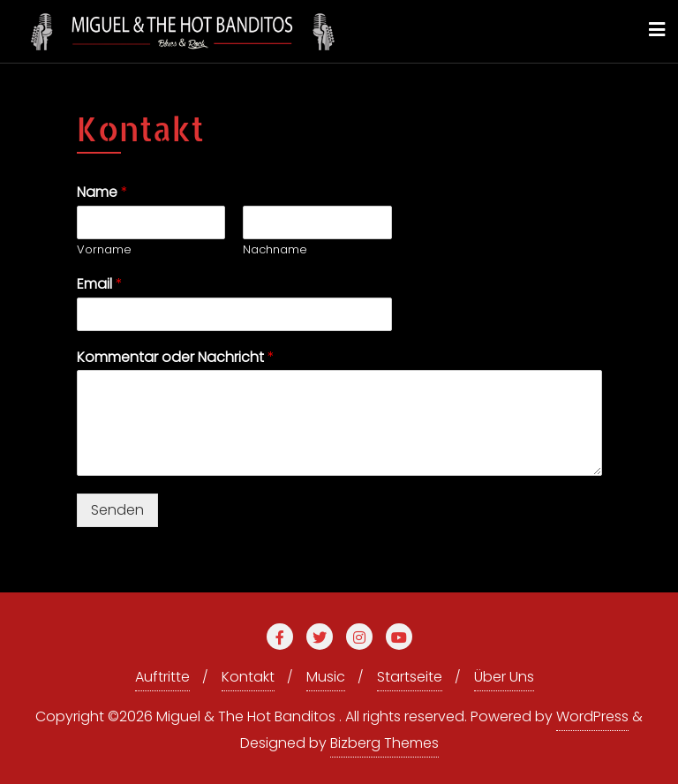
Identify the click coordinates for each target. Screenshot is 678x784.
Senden (117, 510)
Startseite (410, 677)
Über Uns (504, 677)
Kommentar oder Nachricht (176, 358)
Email (100, 285)
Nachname (275, 250)
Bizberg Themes (384, 743)
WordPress (592, 716)
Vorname (104, 250)
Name (102, 193)
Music (326, 677)
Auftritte (162, 677)
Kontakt (248, 677)
